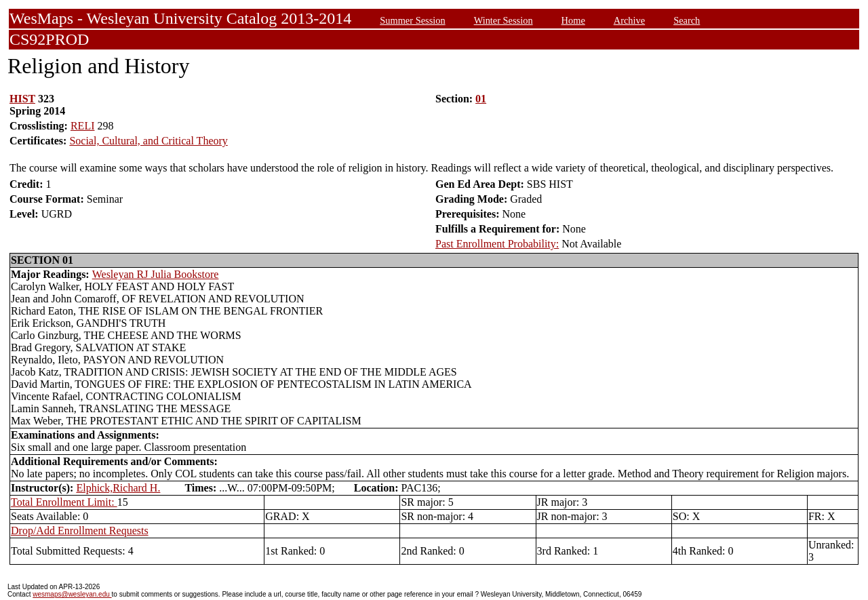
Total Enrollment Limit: (64, 502)
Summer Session (412, 20)
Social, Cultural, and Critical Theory (148, 141)
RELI (83, 126)
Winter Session (504, 20)
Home (573, 20)
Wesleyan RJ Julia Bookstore (156, 274)
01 (481, 99)
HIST (22, 99)
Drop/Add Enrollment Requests (80, 531)
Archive (629, 20)
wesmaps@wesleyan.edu (72, 594)
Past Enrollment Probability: (497, 244)
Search (687, 20)
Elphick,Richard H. (118, 488)
